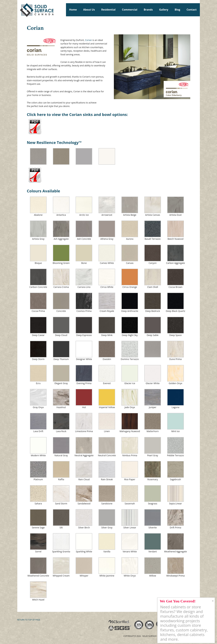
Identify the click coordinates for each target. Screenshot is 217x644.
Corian (88, 40)
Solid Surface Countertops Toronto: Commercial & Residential (19, 10)
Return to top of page (29, 620)
